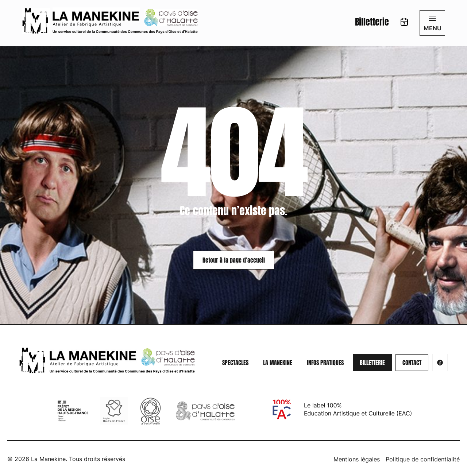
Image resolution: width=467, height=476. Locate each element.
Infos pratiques (325, 363)
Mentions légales (357, 459)
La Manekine (278, 363)
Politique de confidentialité (423, 459)
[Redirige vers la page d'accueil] (110, 21)
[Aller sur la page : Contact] (412, 363)
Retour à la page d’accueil (234, 260)
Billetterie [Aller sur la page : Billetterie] (372, 22)
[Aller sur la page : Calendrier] (404, 23)
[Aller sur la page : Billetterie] (372, 363)
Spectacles (235, 363)
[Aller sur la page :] (440, 363)
